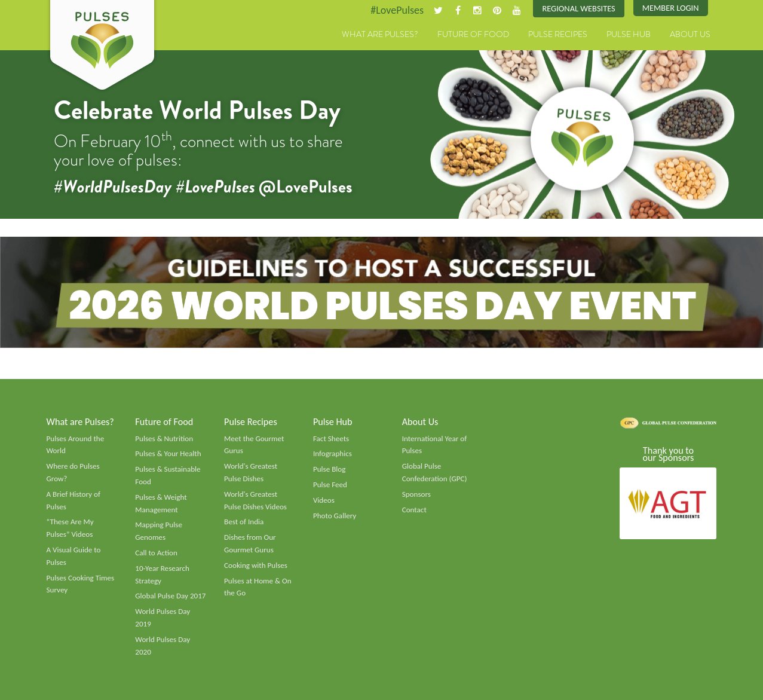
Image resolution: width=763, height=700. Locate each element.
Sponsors (416, 494)
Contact (414, 510)
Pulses (102, 47)
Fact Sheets (331, 439)
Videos (324, 500)
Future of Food (473, 34)
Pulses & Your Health (168, 454)
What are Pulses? (380, 34)
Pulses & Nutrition (164, 439)
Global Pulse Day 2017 (170, 596)
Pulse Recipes (558, 34)
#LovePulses (397, 10)
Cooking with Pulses (256, 565)
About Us (690, 34)
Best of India (244, 522)
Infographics (333, 454)
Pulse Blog (330, 469)
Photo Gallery (335, 516)
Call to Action (156, 553)
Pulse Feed (330, 485)
